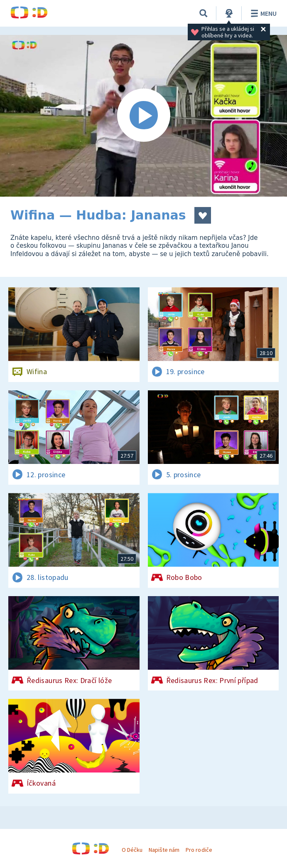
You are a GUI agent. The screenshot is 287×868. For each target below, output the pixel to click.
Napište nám (164, 850)
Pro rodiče (199, 850)
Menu (262, 13)
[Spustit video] (143, 116)
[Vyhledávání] (204, 13)
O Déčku (132, 850)
